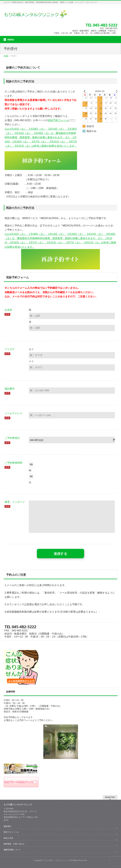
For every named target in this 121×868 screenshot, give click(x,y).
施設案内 (7, 826)
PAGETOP (110, 797)
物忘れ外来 (8, 838)
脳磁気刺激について (12, 850)
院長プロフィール (11, 832)
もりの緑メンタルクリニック (57, 860)
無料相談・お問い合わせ (14, 844)
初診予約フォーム (58, 120)
